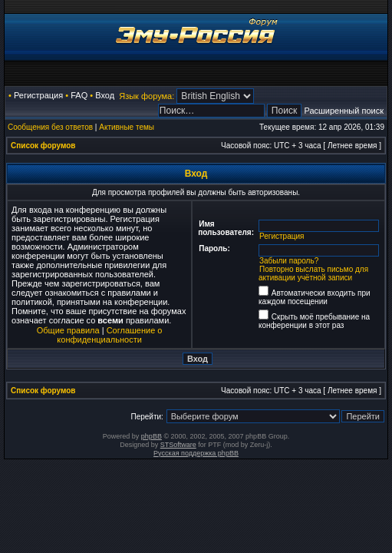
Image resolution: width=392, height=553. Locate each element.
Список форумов (43, 146)
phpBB (152, 436)
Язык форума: (147, 96)
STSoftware (178, 445)
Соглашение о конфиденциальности (109, 335)
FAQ (79, 95)
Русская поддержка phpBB (196, 453)
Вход (105, 95)
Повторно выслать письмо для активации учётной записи (313, 273)
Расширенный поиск (344, 111)
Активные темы (127, 127)
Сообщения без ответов (50, 127)
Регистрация (38, 95)
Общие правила (68, 330)
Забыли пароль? (289, 261)
